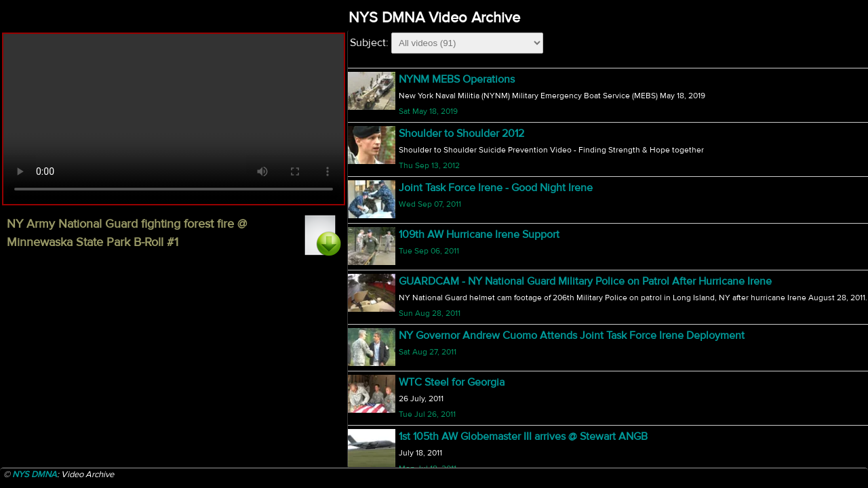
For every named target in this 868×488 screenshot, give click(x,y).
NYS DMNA (35, 474)
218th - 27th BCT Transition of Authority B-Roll (507, 127)
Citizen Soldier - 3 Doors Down (472, 364)
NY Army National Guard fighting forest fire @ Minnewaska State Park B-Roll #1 (583, 80)
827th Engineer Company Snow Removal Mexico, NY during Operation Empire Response (609, 317)
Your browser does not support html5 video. (174, 119)
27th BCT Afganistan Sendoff (467, 221)
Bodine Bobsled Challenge (462, 175)
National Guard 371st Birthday (468, 270)
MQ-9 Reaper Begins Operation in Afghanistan (509, 454)
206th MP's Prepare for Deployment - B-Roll (502, 411)
